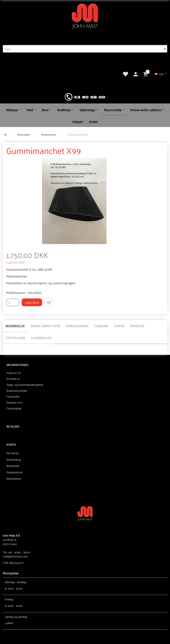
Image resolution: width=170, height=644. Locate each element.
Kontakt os (13, 379)
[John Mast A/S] (85, 513)
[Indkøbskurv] (146, 74)
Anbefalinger (77, 326)
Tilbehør (101, 326)
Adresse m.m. (14, 402)
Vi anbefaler (41, 338)
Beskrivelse (15, 326)
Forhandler (13, 396)
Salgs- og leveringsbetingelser (25, 384)
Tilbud (119, 326)
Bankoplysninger (17, 390)
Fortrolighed (14, 408)
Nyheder (137, 326)
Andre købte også (45, 326)
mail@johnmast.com (15, 556)
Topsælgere (15, 338)
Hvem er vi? (14, 373)
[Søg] (165, 49)
